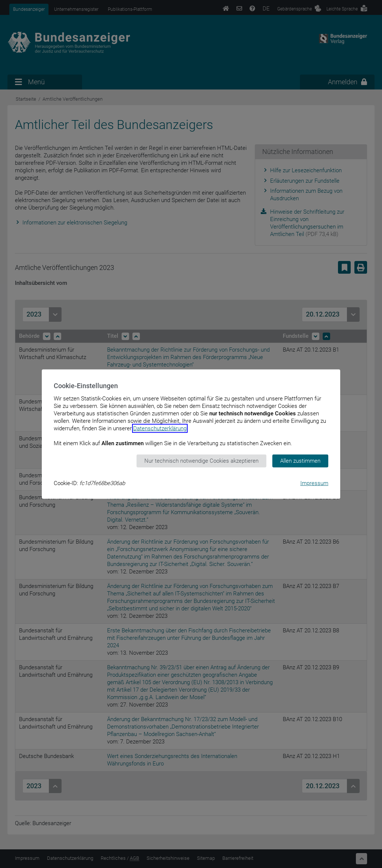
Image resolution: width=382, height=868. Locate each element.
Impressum (314, 483)
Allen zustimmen (300, 461)
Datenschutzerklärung (160, 428)
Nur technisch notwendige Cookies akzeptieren (201, 461)
